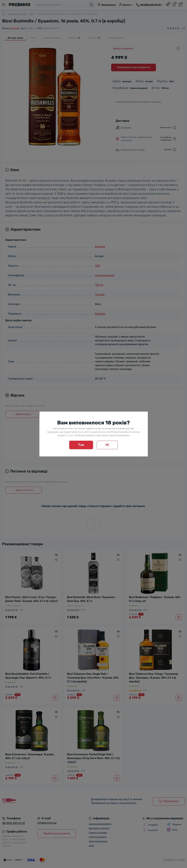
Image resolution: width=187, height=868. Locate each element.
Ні (107, 445)
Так (81, 445)
